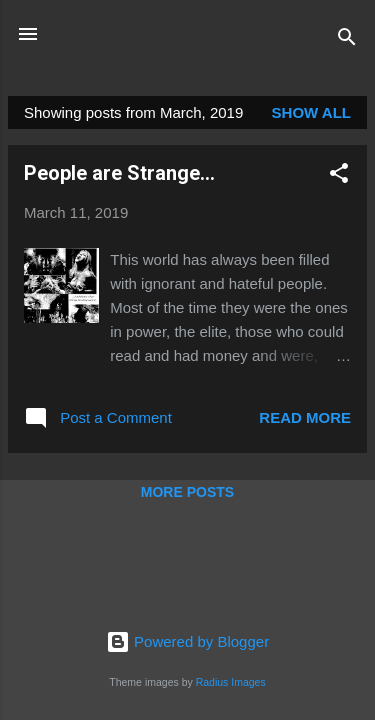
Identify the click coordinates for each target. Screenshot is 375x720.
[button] (339, 176)
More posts (187, 492)
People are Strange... (119, 173)
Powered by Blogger (187, 641)
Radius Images (231, 682)
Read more (305, 417)
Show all (311, 112)
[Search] (347, 40)
